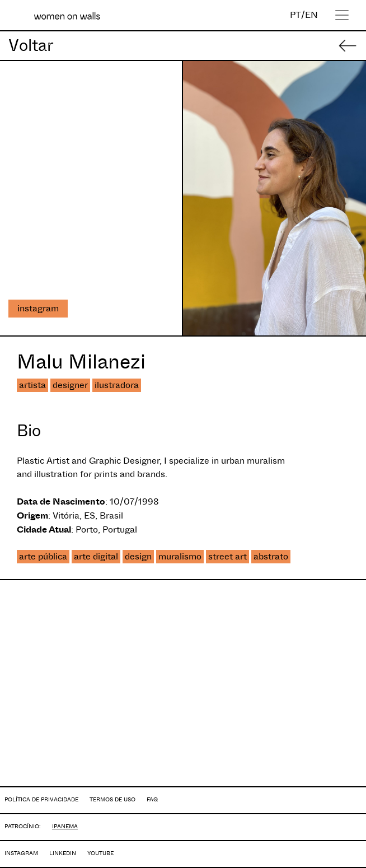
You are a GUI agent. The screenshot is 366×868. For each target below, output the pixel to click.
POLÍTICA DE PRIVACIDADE (41, 799)
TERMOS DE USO (112, 799)
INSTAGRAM (21, 853)
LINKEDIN (63, 853)
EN (311, 15)
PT (295, 15)
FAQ (152, 799)
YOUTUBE (100, 853)
